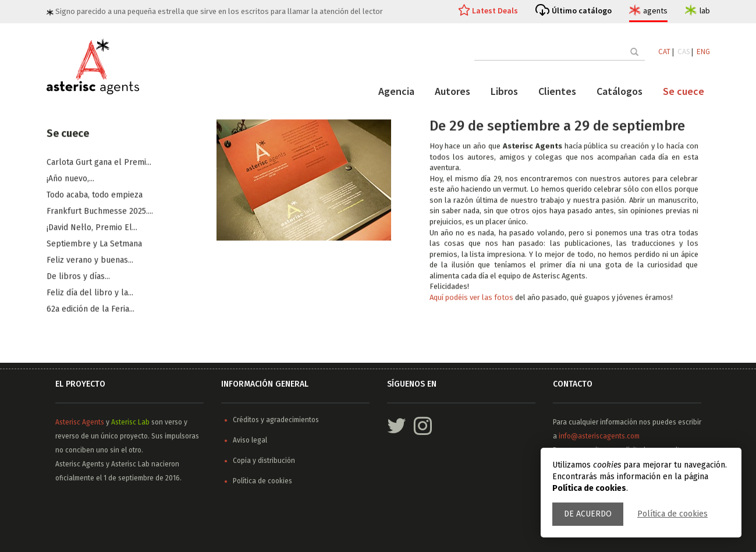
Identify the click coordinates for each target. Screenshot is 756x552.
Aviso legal (250, 440)
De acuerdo (588, 514)
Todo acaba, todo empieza (95, 195)
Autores (452, 91)
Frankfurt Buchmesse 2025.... (100, 212)
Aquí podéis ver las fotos (472, 298)
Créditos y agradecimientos (276, 420)
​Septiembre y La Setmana (94, 244)
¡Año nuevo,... (70, 179)
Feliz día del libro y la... (90, 293)
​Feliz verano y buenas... (90, 261)
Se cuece (684, 91)
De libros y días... (78, 277)
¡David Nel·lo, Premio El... (92, 228)
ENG (703, 52)
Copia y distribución (264, 461)
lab (705, 10)
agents (655, 10)
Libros (504, 91)
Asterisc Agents (80, 422)
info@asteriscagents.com (599, 436)
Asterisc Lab (130, 422)
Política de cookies (672, 514)
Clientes (557, 91)
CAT (664, 52)
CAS (684, 52)
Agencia (396, 91)
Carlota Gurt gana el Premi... (99, 163)
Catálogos (620, 91)
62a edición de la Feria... (90, 309)
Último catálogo (582, 10)
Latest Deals (495, 10)
